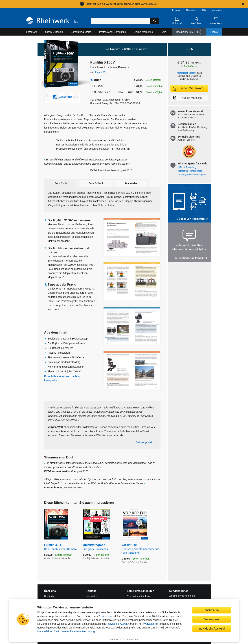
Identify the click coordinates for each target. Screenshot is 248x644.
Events (214, 32)
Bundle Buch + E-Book (108, 92)
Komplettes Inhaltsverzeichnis (62, 376)
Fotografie (32, 32)
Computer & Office (81, 32)
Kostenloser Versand (187, 73)
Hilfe (204, 10)
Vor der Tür (141, 549)
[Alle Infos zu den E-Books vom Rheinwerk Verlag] (189, 204)
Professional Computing (113, 32)
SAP (163, 32)
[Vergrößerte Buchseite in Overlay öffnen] (132, 237)
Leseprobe (51, 380)
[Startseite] (52, 21)
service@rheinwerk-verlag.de (192, 175)
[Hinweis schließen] (243, 4)
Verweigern (151, 624)
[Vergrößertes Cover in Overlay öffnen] (61, 64)
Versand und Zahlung (139, 596)
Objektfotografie (99, 547)
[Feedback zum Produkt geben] (189, 243)
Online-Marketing (143, 32)
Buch (98, 80)
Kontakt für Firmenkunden (190, 171)
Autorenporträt (145, 442)
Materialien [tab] (132, 183)
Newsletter (191, 10)
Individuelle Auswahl (212, 628)
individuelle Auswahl (118, 624)
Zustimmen (105, 616)
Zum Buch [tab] (61, 183)
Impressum (115, 639)
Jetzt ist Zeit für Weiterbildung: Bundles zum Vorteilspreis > (122, 4)
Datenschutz (132, 639)
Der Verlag (50, 596)
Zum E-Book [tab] (96, 183)
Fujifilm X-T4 (61, 547)
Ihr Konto (176, 10)
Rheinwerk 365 (189, 32)
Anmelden (217, 10)
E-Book (99, 86)
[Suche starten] (155, 21)
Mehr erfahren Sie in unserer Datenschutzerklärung (66, 631)
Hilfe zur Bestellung (187, 167)
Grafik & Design (54, 32)
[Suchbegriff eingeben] (121, 21)
